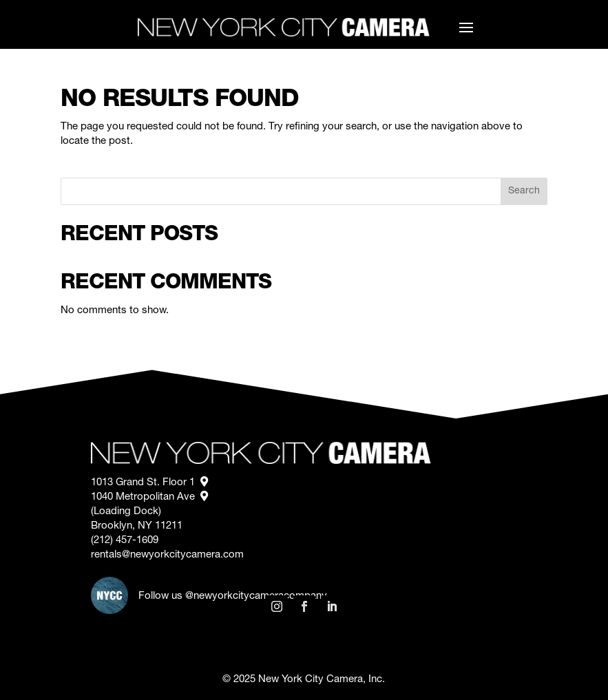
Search (524, 191)
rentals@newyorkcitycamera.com (167, 555)
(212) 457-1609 (125, 541)
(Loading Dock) (127, 512)
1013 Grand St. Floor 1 (149, 483)
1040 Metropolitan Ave (149, 497)
